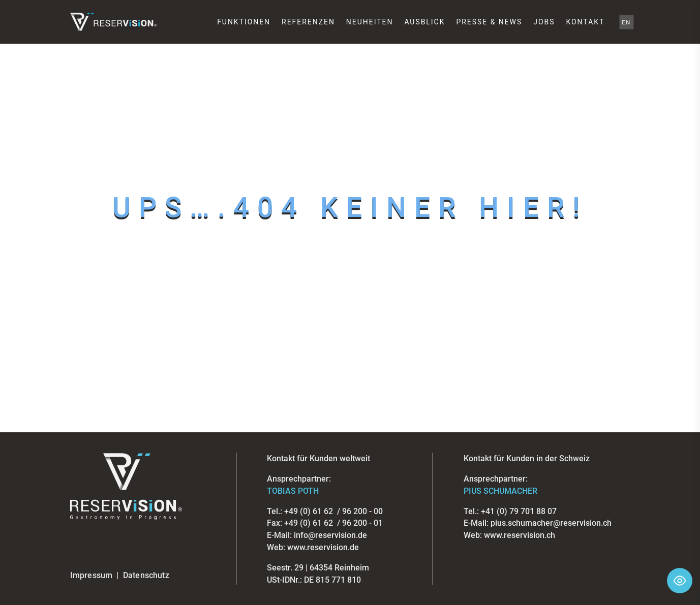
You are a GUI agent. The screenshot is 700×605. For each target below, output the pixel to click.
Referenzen (308, 22)
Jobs (544, 22)
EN (627, 22)
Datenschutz (146, 575)
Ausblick (424, 22)
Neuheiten (370, 22)
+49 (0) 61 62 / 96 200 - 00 (333, 511)
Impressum (91, 575)
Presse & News (489, 22)
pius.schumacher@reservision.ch (551, 523)
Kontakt (585, 22)
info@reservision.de (330, 535)
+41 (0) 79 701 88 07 (519, 511)
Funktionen (244, 22)
